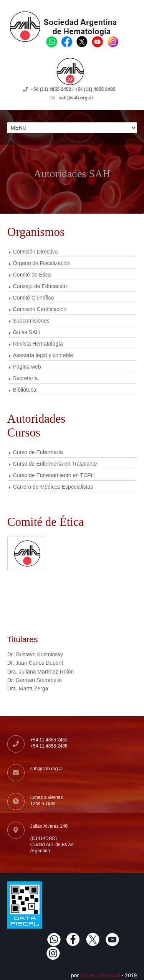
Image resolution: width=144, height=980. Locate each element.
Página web (27, 367)
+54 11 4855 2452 (49, 740)
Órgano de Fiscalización (42, 263)
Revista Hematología (38, 344)
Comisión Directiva (36, 252)
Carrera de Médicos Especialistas (53, 487)
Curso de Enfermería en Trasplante (55, 464)
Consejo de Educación (40, 286)
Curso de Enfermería (38, 452)
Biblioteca (25, 390)
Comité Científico (34, 298)
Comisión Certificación (40, 309)
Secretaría (26, 378)
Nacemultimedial (100, 975)
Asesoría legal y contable (43, 355)
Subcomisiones (31, 321)
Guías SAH (26, 332)
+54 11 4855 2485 (49, 746)
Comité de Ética (32, 275)
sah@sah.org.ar (47, 769)
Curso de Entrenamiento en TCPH (54, 475)
